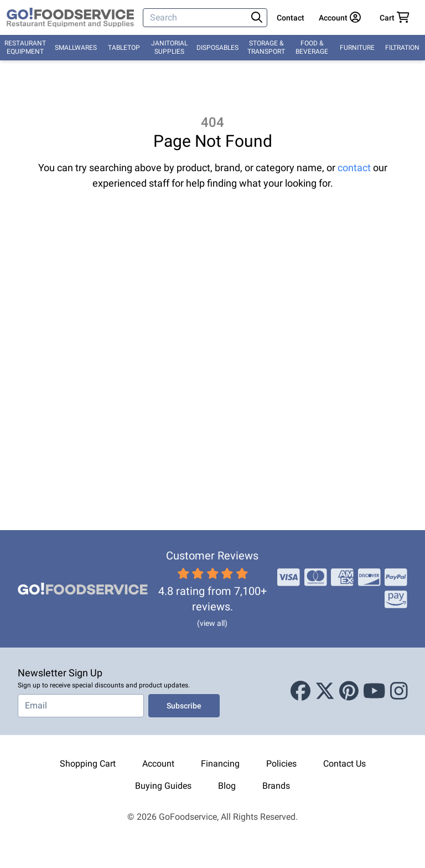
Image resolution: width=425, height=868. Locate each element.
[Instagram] (399, 691)
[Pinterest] (349, 691)
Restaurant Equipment (25, 47)
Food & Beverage (312, 47)
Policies (281, 764)
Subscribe (184, 706)
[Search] (196, 18)
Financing (220, 764)
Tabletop (124, 48)
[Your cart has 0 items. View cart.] (395, 18)
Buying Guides (163, 786)
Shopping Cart (88, 764)
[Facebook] (300, 691)
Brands (276, 786)
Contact (291, 18)
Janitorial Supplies (169, 47)
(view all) (212, 623)
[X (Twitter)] (325, 691)
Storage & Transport (266, 47)
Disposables (217, 48)
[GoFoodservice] (70, 18)
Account (158, 764)
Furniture (357, 48)
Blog (227, 786)
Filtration (402, 48)
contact (354, 168)
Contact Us (344, 764)
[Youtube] (374, 691)
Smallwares (76, 48)
